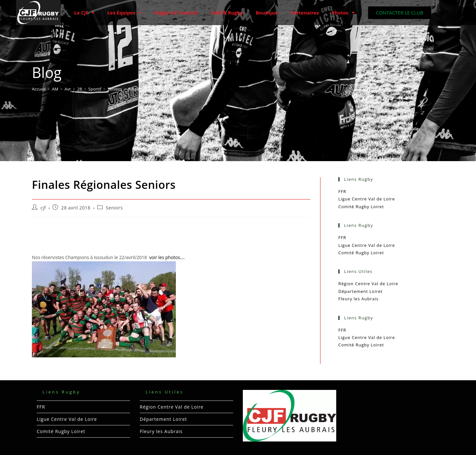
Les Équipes (124, 13)
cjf (43, 208)
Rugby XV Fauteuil (176, 13)
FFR (342, 191)
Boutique (267, 13)
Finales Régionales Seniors (154, 89)
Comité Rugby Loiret (361, 207)
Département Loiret (361, 291)
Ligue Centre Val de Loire (367, 199)
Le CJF (84, 13)
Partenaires (305, 13)
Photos (343, 13)
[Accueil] (39, 89)
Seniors (114, 208)
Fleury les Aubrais (359, 299)
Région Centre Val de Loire (368, 284)
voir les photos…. (167, 257)
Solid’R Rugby (227, 13)
